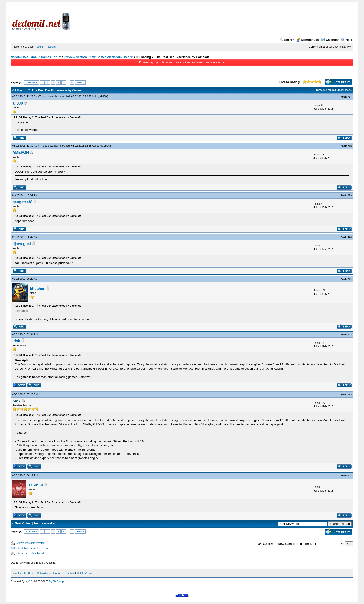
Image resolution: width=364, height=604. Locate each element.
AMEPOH (105, 146)
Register (52, 47)
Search (287, 40)
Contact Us (20, 573)
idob (16, 341)
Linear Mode (344, 90)
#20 (350, 237)
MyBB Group (56, 581)
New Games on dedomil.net (109, 57)
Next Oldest (23, 523)
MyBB (29, 581)
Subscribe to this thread (30, 553)
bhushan (38, 289)
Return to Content (64, 573)
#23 (350, 394)
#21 (350, 279)
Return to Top (45, 573)
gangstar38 (22, 202)
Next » (80, 82)
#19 (350, 195)
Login (40, 47)
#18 (350, 146)
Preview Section (75, 57)
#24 (350, 476)
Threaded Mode (325, 90)
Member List (308, 40)
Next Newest (43, 523)
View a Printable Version (31, 543)
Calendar (330, 40)
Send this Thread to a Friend (33, 548)
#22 (350, 335)
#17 (350, 97)
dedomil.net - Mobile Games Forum (36, 57)
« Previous (31, 82)
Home (31, 573)
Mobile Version (85, 573)
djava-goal (22, 244)
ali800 (103, 96)
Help (346, 40)
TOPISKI (36, 485)
